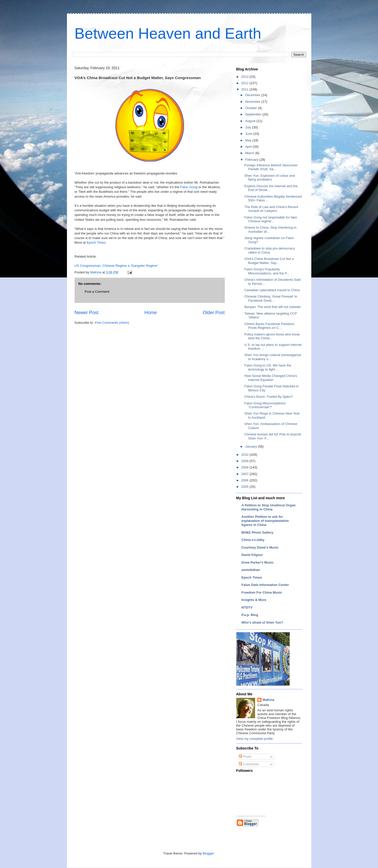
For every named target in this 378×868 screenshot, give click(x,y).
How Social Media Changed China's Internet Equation (271, 378)
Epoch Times (96, 242)
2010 (246, 455)
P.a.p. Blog (250, 615)
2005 (246, 487)
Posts (245, 756)
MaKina (268, 700)
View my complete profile (255, 739)
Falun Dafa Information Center (265, 585)
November (253, 102)
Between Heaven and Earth (168, 33)
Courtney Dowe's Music (260, 547)
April (249, 147)
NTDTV (247, 607)
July (249, 127)
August (251, 121)
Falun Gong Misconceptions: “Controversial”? (265, 405)
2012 (246, 83)
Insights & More (254, 600)
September (254, 114)
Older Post (214, 313)
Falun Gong (189, 187)
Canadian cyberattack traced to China (272, 290)
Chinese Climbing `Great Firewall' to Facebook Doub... (271, 298)
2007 (246, 474)
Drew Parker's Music (258, 562)
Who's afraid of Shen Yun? (262, 622)
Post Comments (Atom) (112, 323)
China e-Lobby (253, 540)
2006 (246, 480)
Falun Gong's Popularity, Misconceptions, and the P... (267, 271)
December (253, 95)
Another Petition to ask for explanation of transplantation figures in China (265, 521)
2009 (246, 461)
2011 (246, 89)
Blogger (208, 853)
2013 (246, 77)
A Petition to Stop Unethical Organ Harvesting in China (269, 507)
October (251, 108)
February (252, 160)
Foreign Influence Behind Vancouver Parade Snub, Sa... (271, 167)
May (249, 140)
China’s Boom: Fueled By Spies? (269, 397)
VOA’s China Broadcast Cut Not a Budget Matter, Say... (269, 261)
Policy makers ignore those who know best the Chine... (272, 336)
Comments (249, 764)
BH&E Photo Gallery (257, 532)
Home (151, 313)
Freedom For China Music (262, 592)
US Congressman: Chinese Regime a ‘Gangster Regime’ (116, 266)
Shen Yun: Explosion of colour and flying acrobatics (270, 178)
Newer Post (87, 313)
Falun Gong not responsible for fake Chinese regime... (271, 219)
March (250, 153)
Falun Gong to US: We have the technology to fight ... (268, 367)
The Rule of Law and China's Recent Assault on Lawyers (271, 209)
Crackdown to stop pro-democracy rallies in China (270, 250)
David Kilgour (252, 555)
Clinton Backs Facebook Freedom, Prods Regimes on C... (270, 326)
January (251, 446)
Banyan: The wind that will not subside (272, 307)
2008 (246, 467)
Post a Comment (97, 292)
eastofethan (251, 570)
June (249, 134)
